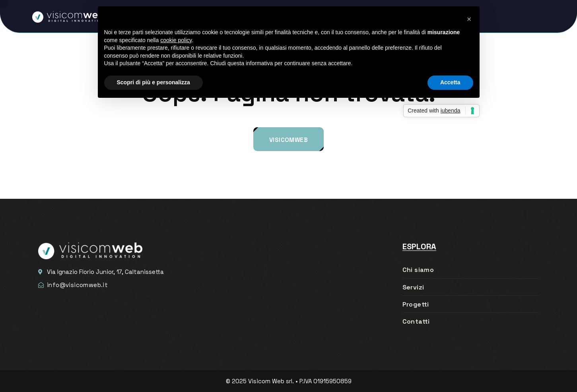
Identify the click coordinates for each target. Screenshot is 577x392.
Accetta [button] (450, 82)
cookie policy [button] (176, 40)
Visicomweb (288, 140)
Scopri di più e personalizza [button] (153, 82)
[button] (469, 19)
